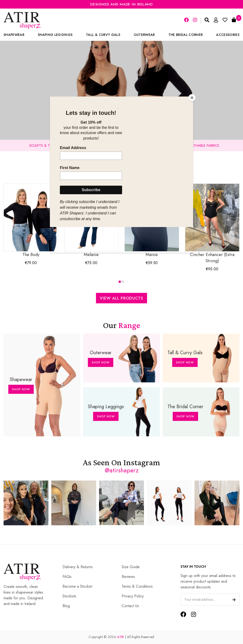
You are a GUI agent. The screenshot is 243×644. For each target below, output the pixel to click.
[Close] (192, 98)
